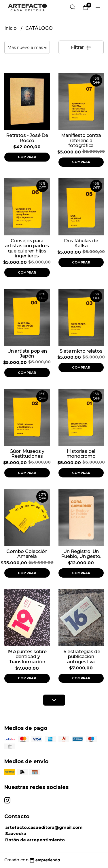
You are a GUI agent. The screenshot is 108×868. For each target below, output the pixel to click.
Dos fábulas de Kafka (81, 243)
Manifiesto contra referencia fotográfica (81, 140)
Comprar (27, 157)
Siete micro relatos (81, 351)
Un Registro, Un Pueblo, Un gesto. (81, 554)
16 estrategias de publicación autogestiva (81, 657)
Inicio (11, 28)
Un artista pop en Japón (27, 354)
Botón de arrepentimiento (35, 840)
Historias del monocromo (81, 454)
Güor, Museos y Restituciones (27, 454)
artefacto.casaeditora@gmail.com (44, 827)
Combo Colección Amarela (27, 554)
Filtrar (81, 47)
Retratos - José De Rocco (27, 138)
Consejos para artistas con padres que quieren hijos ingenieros (27, 248)
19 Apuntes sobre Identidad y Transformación (27, 657)
